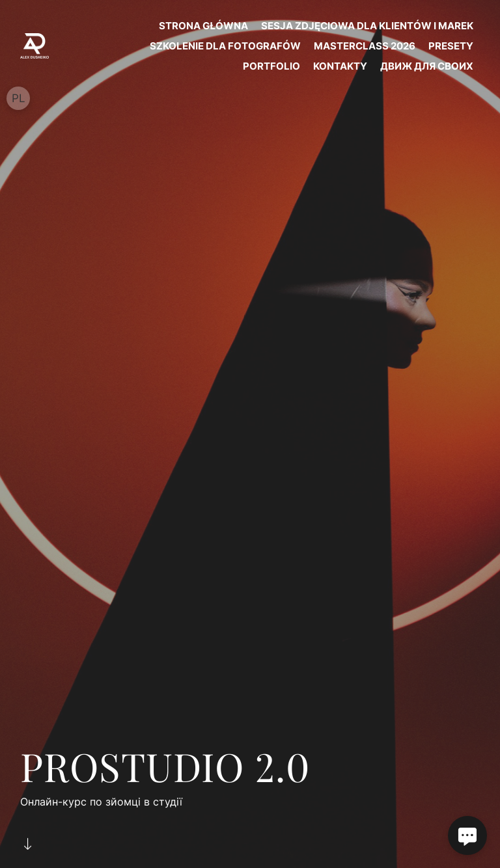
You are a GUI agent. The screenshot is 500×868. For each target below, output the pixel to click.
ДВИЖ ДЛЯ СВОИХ (427, 66)
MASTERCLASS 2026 (365, 46)
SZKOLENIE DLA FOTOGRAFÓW (225, 46)
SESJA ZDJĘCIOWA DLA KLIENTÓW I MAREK (367, 26)
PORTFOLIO (271, 66)
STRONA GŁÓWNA (203, 26)
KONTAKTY (340, 66)
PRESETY (451, 46)
